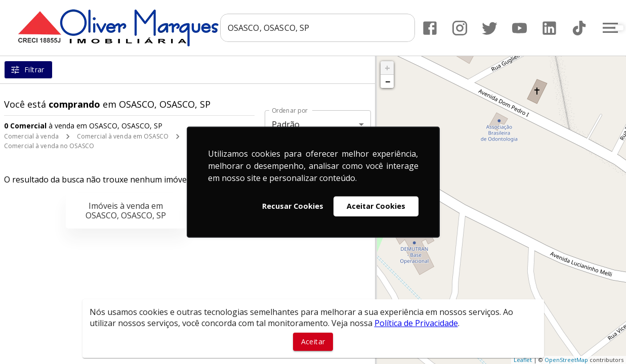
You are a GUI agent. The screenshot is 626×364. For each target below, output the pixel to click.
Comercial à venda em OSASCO (123, 136)
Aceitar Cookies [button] (376, 206)
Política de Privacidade (416, 323)
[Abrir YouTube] (519, 28)
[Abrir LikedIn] (549, 28)
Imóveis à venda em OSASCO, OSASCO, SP (126, 211)
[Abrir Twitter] (489, 28)
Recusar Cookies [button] (293, 206)
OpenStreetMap (566, 360)
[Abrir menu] (610, 28)
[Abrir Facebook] (429, 28)
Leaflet (523, 360)
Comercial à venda (31, 136)
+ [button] (387, 68)
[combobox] (317, 28)
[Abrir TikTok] (579, 28)
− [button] (388, 81)
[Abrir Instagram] (459, 28)
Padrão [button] (286, 124)
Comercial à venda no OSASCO (49, 146)
